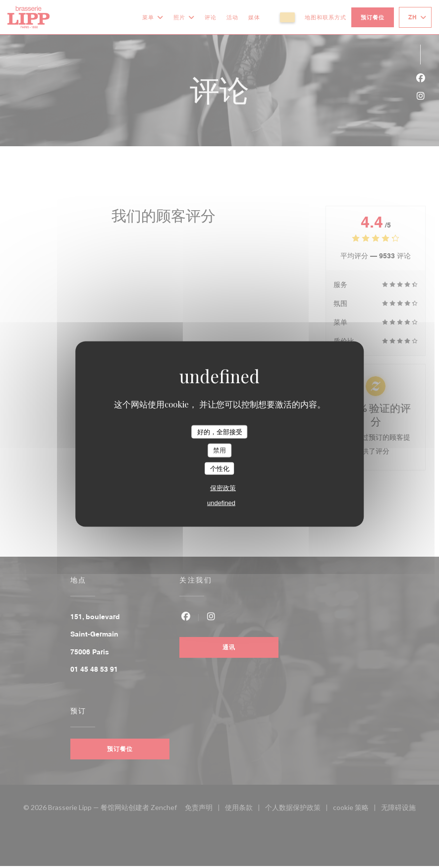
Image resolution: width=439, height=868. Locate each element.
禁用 (219, 450)
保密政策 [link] (223, 488)
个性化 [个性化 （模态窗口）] (220, 468)
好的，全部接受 (220, 432)
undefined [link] (221, 503)
